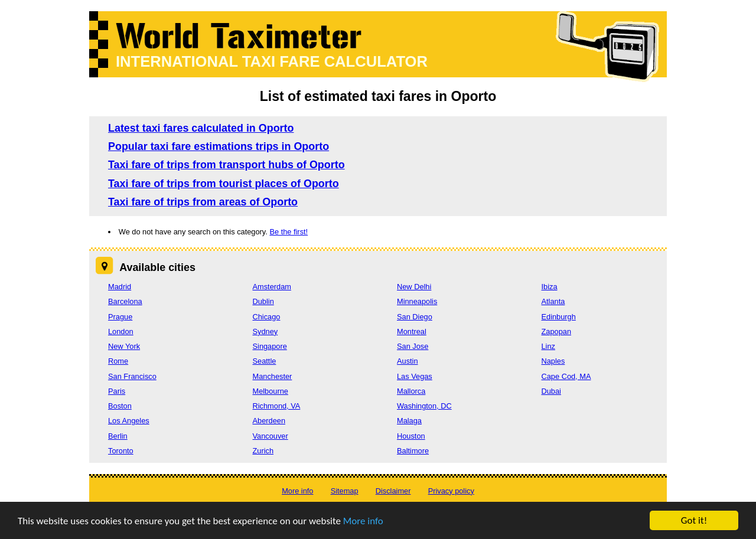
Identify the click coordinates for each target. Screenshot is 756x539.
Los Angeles (129, 421)
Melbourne (271, 391)
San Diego (415, 317)
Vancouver (271, 436)
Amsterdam (272, 287)
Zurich (263, 451)
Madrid (120, 287)
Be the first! (289, 232)
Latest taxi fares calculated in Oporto (201, 128)
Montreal (412, 331)
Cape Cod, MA (566, 376)
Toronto (121, 451)
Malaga (409, 421)
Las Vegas (415, 376)
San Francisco (132, 376)
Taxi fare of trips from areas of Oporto (203, 202)
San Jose (413, 346)
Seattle (265, 361)
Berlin (118, 436)
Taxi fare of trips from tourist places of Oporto (224, 184)
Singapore (270, 346)
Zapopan (557, 331)
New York (124, 346)
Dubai (551, 391)
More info (363, 521)
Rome (118, 361)
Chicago (267, 317)
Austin (408, 361)
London (121, 331)
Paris (117, 391)
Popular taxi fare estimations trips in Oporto (219, 146)
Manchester (273, 376)
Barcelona (125, 301)
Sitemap (345, 491)
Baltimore (413, 451)
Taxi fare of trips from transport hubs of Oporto (227, 165)
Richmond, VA (277, 406)
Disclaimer (393, 491)
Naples (553, 361)
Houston (411, 436)
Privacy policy (451, 491)
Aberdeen (269, 421)
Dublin (263, 301)
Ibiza (550, 287)
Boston (120, 406)
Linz (548, 346)
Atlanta (553, 301)
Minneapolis (417, 301)
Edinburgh (559, 317)
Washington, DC (424, 406)
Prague (120, 317)
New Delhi (414, 287)
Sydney (265, 331)
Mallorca (411, 391)
